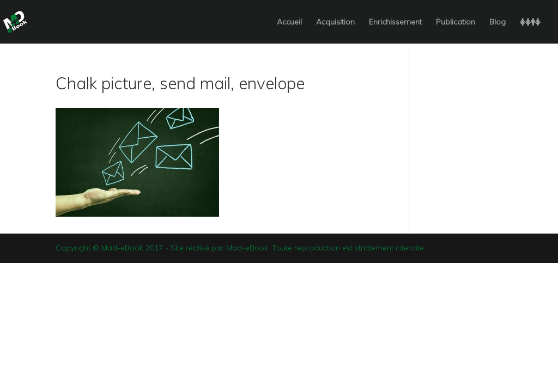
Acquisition (335, 22)
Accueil (289, 22)
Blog (498, 22)
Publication (456, 22)
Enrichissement (395, 22)
